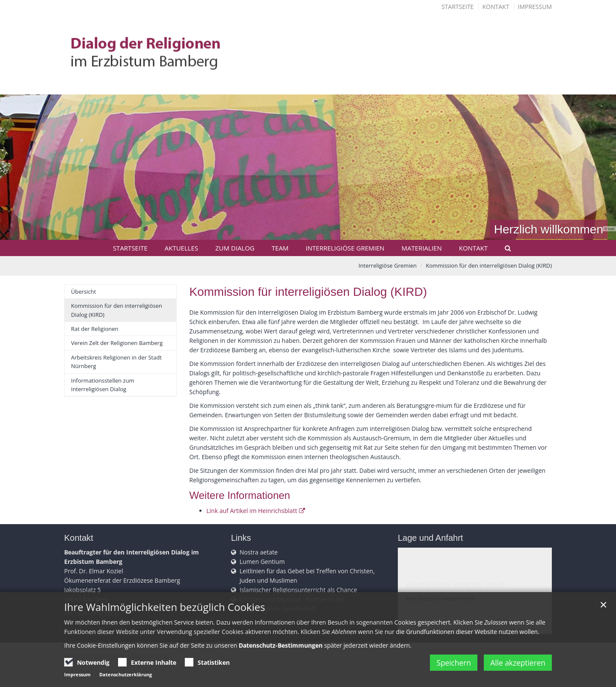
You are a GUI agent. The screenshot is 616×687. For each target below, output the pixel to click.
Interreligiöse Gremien (345, 248)
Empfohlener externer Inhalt (456, 584)
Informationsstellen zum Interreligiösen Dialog (103, 385)
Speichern (447, 663)
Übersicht (83, 292)
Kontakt (496, 7)
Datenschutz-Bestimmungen (281, 645)
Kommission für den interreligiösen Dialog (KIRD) (489, 265)
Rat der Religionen (95, 329)
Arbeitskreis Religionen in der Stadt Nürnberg (116, 362)
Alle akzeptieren (516, 663)
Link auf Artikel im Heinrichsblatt (252, 511)
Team (280, 248)
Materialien (422, 248)
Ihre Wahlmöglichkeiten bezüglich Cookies (165, 607)
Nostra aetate (259, 552)
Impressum (535, 7)
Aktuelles (181, 248)
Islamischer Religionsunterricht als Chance (298, 590)
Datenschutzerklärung (126, 674)
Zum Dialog (235, 248)
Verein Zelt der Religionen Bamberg (117, 343)
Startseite (458, 7)
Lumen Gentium (262, 562)
